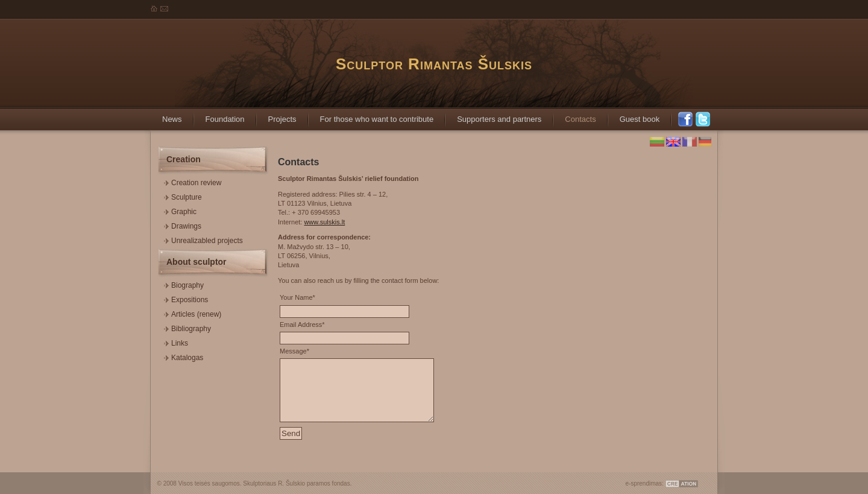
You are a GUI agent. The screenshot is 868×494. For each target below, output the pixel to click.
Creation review (193, 181)
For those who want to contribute (371, 116)
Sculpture (183, 196)
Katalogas (184, 356)
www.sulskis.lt (324, 222)
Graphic (180, 210)
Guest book (634, 116)
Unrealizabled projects (203, 239)
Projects (276, 116)
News (166, 116)
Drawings (183, 225)
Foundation (219, 116)
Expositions (186, 298)
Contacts (574, 116)
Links (176, 342)
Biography (184, 284)
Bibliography (187, 327)
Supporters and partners (493, 116)
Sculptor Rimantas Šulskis (434, 64)
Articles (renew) (193, 313)
